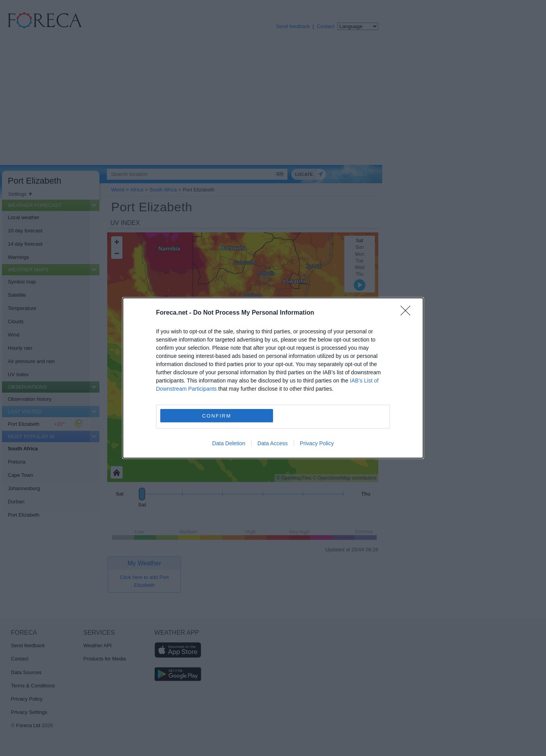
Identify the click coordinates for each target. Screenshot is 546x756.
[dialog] (273, 378)
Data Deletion (229, 443)
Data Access (273, 443)
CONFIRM (217, 416)
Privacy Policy (317, 443)
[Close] (408, 313)
